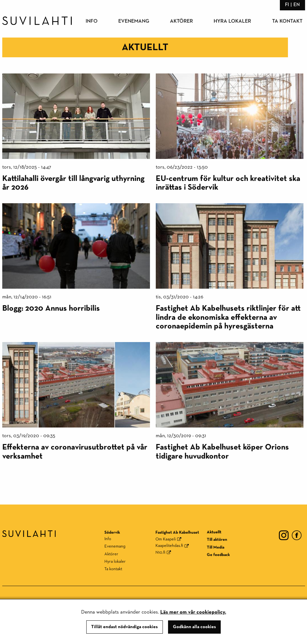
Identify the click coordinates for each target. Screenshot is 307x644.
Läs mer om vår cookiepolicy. (193, 612)
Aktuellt (214, 532)
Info (92, 21)
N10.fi (160, 553)
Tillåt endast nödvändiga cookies (124, 627)
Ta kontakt (287, 21)
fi (287, 5)
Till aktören (217, 540)
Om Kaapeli (166, 539)
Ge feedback (218, 555)
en (297, 5)
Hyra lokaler (232, 21)
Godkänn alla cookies (194, 627)
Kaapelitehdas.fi (169, 546)
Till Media (216, 547)
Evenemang (134, 21)
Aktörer (181, 21)
